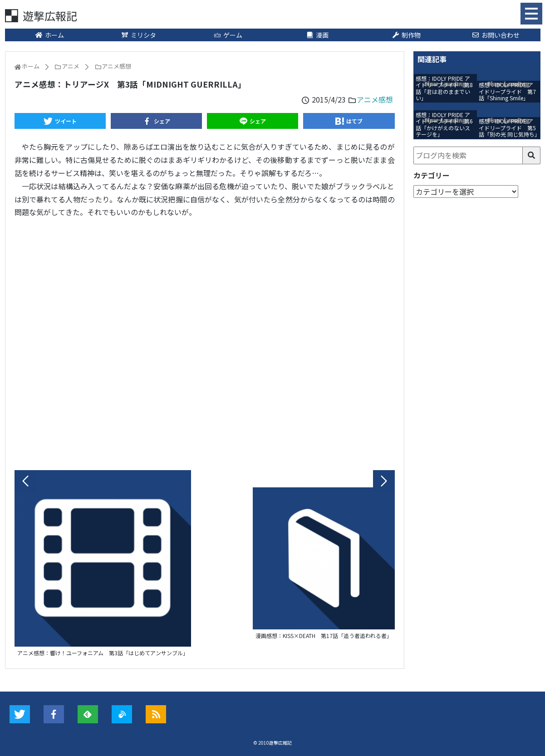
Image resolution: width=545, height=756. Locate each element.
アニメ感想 (375, 99)
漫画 (317, 35)
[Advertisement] (205, 342)
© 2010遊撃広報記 (272, 743)
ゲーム (228, 35)
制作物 (407, 35)
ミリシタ (139, 35)
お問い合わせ (496, 35)
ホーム (49, 35)
